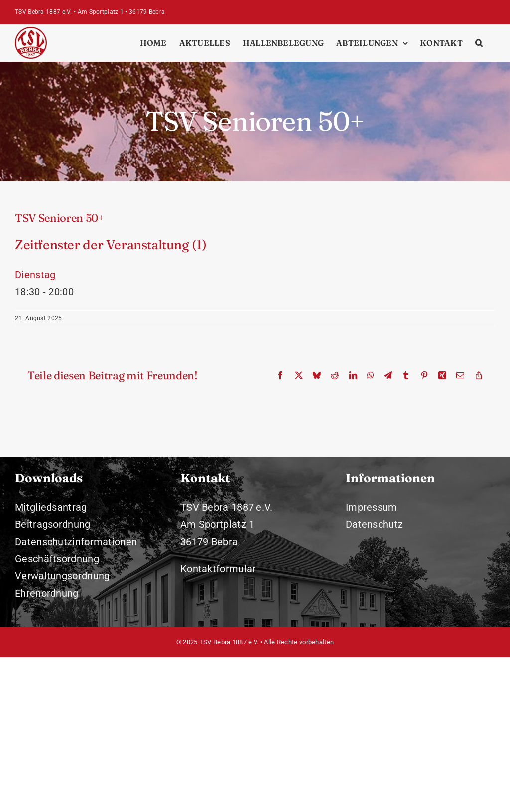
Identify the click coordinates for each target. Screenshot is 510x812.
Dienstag (35, 275)
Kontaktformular (218, 569)
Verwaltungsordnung (62, 576)
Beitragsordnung (53, 524)
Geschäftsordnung (57, 559)
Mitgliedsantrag (51, 507)
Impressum (372, 507)
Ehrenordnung (47, 593)
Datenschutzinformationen (76, 542)
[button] (479, 43)
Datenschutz (374, 524)
